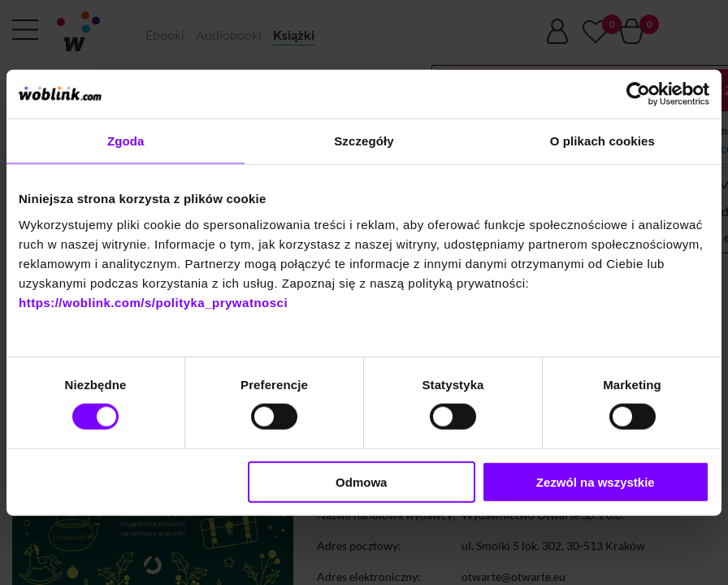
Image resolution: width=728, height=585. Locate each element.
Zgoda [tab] (126, 141)
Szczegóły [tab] (364, 141)
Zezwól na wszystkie (596, 481)
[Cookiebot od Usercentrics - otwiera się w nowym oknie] (638, 94)
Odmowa (361, 481)
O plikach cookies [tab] (602, 141)
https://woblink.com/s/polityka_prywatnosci (153, 302)
